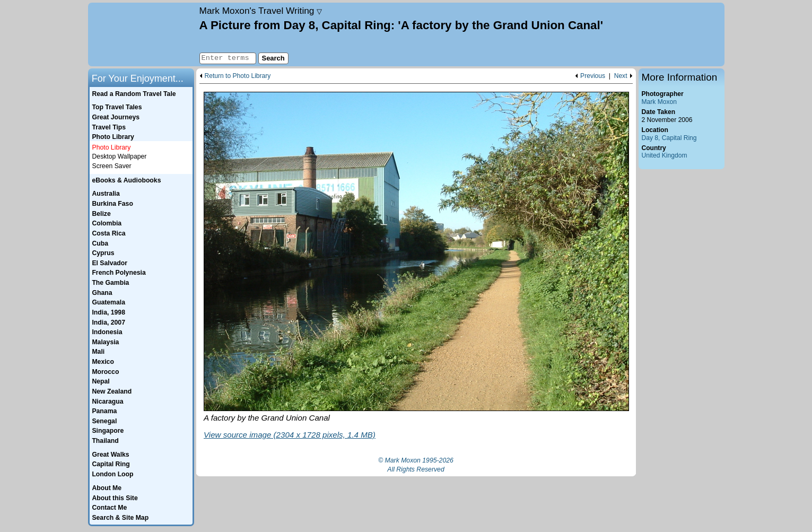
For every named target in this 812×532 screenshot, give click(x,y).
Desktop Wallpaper (120, 156)
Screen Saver (112, 166)
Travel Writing (261, 11)
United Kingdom (665, 155)
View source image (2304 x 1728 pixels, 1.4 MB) (290, 435)
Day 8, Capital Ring (669, 138)
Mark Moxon (659, 102)
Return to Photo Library (238, 76)
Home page (142, 34)
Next (621, 76)
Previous (593, 76)
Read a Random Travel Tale (134, 94)
